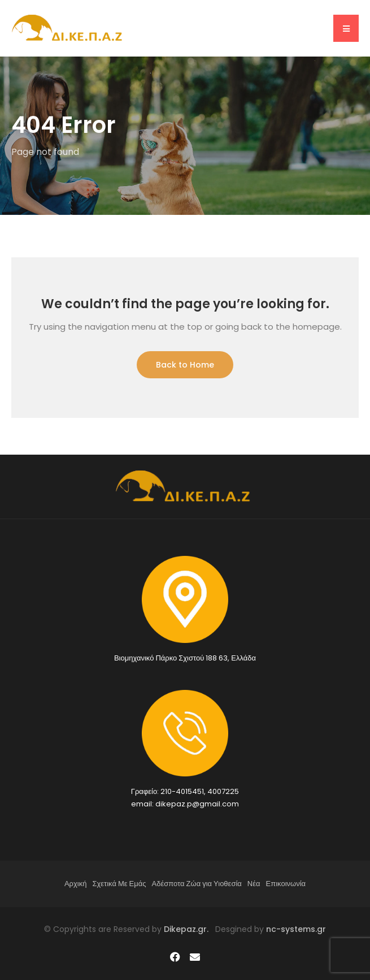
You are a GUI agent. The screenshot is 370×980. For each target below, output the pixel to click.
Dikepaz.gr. (190, 929)
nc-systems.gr (295, 929)
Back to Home (185, 365)
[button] (346, 28)
